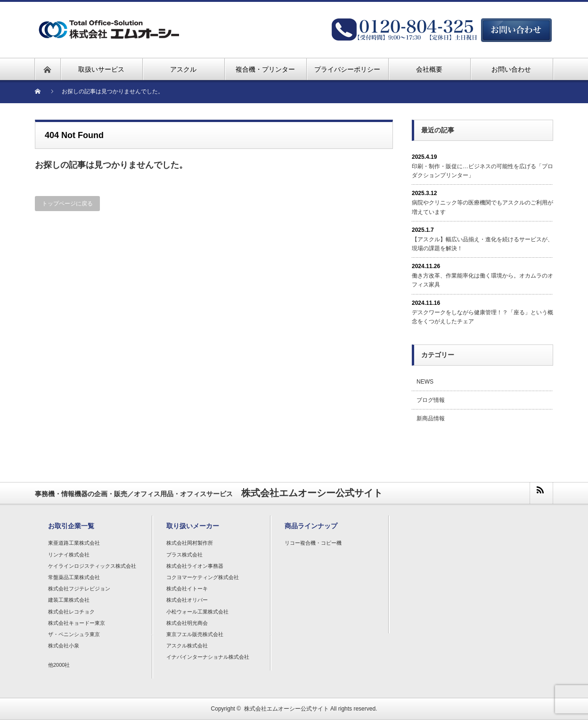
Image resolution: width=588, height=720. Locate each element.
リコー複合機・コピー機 (313, 543)
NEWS (425, 382)
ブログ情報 (431, 400)
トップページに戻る (67, 204)
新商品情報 (431, 418)
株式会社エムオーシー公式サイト (286, 709)
